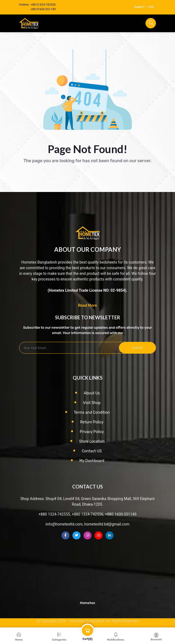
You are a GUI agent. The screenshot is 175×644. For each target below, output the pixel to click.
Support (139, 7)
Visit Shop (92, 403)
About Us (92, 393)
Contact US (92, 451)
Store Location (92, 441)
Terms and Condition (92, 412)
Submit (137, 347)
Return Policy (92, 422)
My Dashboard (92, 461)
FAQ (151, 7)
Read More (88, 306)
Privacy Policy (92, 432)
